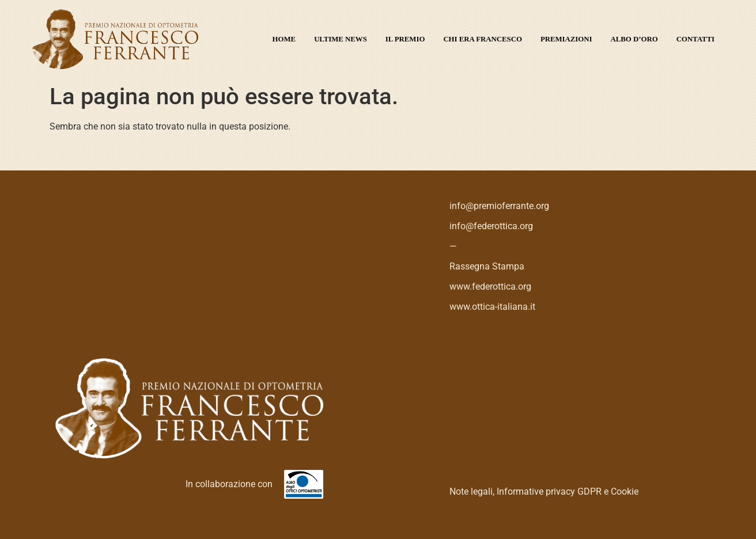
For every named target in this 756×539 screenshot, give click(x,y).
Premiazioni (566, 39)
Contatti (695, 39)
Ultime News (341, 39)
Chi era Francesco (483, 39)
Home (284, 39)
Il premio (405, 39)
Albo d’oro (634, 39)
